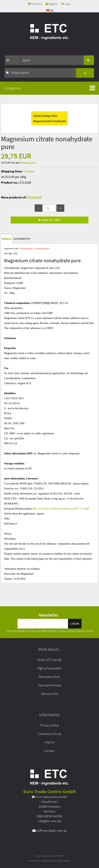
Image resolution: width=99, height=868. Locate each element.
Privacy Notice (49, 725)
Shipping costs (28, 163)
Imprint (49, 742)
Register (52, 4)
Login (66, 4)
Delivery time (49, 694)
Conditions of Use (49, 734)
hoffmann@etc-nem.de (52, 831)
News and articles (50, 685)
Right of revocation (49, 668)
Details (7, 239)
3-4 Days (29, 171)
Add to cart (49, 220)
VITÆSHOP (34, 197)
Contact (49, 751)
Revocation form (50, 677)
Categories (12, 88)
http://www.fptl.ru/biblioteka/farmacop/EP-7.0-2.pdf (61, 509)
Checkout (35, 4)
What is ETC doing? (49, 660)
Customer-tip (22, 239)
